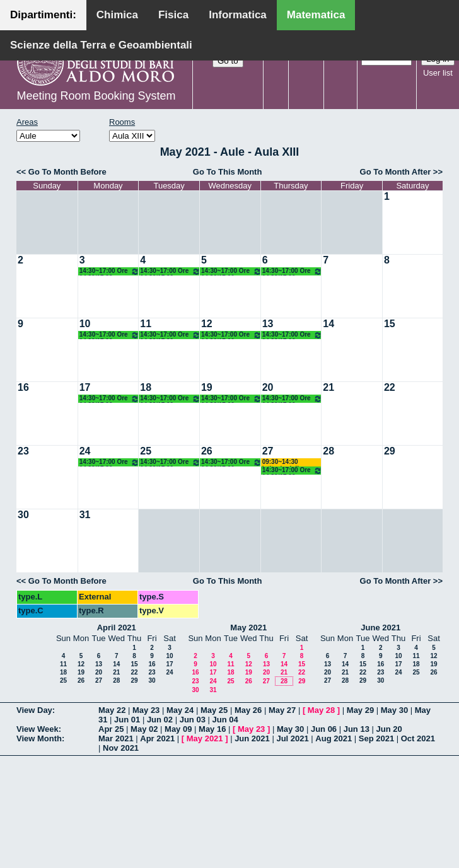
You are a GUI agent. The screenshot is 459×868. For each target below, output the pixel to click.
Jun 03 (193, 720)
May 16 (212, 729)
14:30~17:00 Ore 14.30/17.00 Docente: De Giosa (110, 271)
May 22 (112, 710)
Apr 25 (111, 729)
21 (328, 387)
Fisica (173, 15)
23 (23, 451)
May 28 (321, 710)
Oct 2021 (418, 738)
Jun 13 (357, 729)
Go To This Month (228, 172)
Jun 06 (324, 729)
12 (207, 324)
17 (85, 387)
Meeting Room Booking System (96, 96)
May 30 (394, 710)
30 (23, 515)
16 (23, 387)
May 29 (360, 710)
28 (328, 451)
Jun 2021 (252, 738)
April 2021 (117, 628)
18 (146, 387)
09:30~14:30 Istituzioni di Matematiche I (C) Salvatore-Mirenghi (291, 462)
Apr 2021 (157, 738)
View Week (38, 729)
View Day (34, 710)
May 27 (282, 710)
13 (268, 324)
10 (85, 324)
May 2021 (248, 628)
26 (207, 451)
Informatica (238, 15)
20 (268, 387)
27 (268, 451)
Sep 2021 (376, 738)
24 (85, 451)
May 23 (146, 710)
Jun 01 (127, 720)
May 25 (214, 710)
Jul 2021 (292, 738)
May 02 (144, 729)
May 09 (178, 729)
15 (390, 324)
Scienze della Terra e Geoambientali (101, 45)
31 (85, 515)
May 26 (248, 710)
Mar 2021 (116, 738)
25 (146, 451)
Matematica (316, 15)
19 (207, 387)
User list (438, 73)
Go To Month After (396, 172)
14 (328, 324)
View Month (39, 738)
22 (390, 387)
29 (390, 451)
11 (146, 324)
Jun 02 (160, 720)
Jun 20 (389, 729)
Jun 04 (225, 720)
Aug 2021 (334, 738)
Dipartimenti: (43, 15)
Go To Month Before (67, 172)
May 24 (180, 710)
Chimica (117, 15)
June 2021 (381, 628)
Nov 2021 (121, 748)
